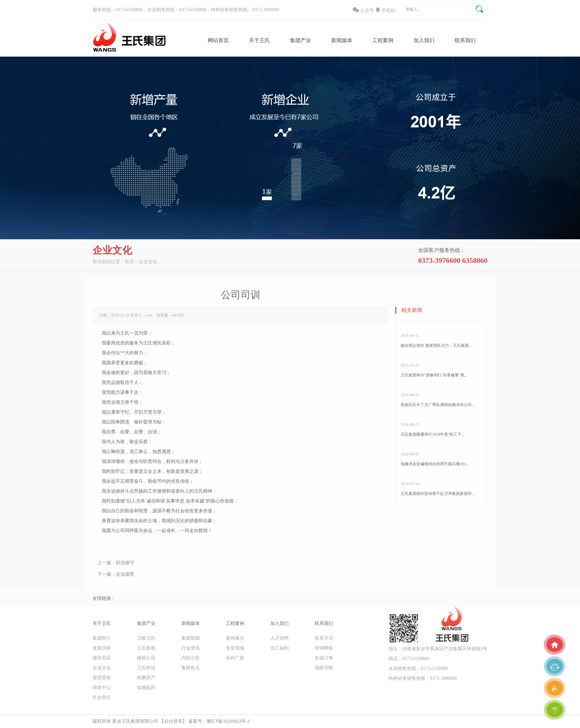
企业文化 (148, 264)
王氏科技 (146, 671)
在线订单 (324, 661)
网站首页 (218, 41)
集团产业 (301, 41)
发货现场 (235, 651)
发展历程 (102, 651)
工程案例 (383, 41)
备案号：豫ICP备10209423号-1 (219, 721)
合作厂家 (235, 661)
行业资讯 (191, 651)
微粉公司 (146, 661)
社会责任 (102, 700)
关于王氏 (259, 41)
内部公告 (191, 661)
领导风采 (102, 661)
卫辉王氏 (146, 641)
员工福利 (279, 651)
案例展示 (235, 641)
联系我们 (465, 41)
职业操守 (125, 568)
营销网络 (324, 651)
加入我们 (424, 41)
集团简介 (102, 641)
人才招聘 (279, 641)
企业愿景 (125, 580)
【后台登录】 (173, 721)
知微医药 (146, 690)
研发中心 (102, 690)
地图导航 (324, 671)
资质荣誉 (102, 680)
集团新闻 (191, 641)
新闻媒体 (342, 41)
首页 (129, 264)
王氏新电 (146, 651)
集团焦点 (191, 671)
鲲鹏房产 (146, 680)
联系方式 (324, 641)
